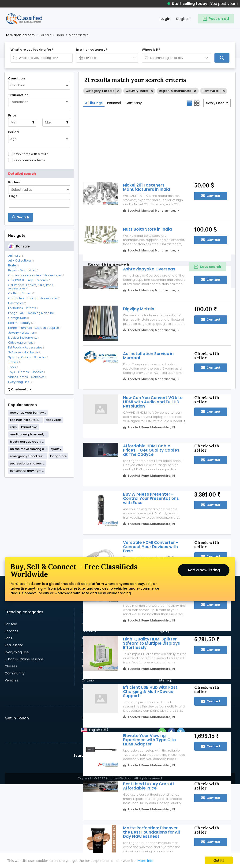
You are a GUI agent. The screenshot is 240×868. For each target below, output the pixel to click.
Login (165, 19)
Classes (11, 666)
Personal (114, 103)
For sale (11, 624)
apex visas (53, 420)
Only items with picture (31, 154)
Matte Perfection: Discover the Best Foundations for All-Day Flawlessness (153, 832)
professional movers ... (27, 463)
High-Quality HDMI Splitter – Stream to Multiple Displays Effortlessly (152, 643)
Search (79, 756)
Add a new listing (204, 570)
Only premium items (30, 160)
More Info (145, 861)
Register (184, 19)
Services (11, 631)
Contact (211, 280)
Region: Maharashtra (175, 91)
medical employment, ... (28, 434)
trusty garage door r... (27, 442)
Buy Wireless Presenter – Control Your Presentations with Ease (151, 498)
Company (134, 103)
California (89, 631)
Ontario (88, 680)
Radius (14, 182)
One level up (19, 389)
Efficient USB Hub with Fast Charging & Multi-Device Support (150, 692)
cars (13, 427)
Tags (13, 196)
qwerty (56, 449)
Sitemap (165, 680)
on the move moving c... (28, 449)
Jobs (8, 638)
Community (15, 673)
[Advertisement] (39, 511)
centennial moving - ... (27, 471)
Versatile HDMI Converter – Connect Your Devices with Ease (151, 547)
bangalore (58, 456)
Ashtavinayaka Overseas (149, 269)
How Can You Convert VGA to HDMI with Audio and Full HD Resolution (153, 402)
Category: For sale (100, 91)
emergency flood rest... (28, 456)
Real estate (14, 645)
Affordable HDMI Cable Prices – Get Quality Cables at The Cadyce (151, 450)
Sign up (164, 631)
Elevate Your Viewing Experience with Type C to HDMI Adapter (149, 740)
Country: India (137, 91)
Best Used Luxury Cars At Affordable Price (149, 786)
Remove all (211, 91)
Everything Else (17, 652)
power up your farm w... (28, 413)
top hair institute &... (25, 420)
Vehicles (11, 680)
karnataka (29, 427)
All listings (94, 103)
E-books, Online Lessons (24, 659)
